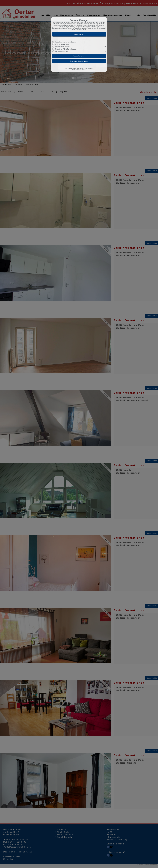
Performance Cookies (62, 47)
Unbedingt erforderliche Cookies (66, 42)
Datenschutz (80, 68)
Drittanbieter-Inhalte (62, 51)
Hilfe (84, 30)
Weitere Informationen (79, 70)
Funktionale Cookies (62, 44)
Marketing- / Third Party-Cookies (66, 49)
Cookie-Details (70, 68)
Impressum (89, 68)
